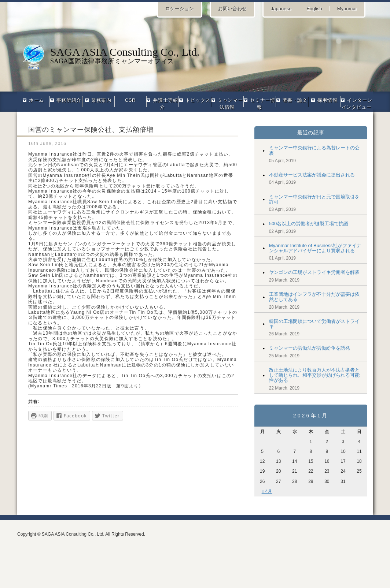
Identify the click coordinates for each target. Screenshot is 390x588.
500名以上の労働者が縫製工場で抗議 (309, 224)
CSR (130, 100)
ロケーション (180, 9)
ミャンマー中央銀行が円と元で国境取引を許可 (314, 199)
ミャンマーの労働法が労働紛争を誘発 (310, 348)
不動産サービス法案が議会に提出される (312, 175)
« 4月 (267, 491)
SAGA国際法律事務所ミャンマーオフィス (195, 55)
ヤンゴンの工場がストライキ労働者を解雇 (314, 272)
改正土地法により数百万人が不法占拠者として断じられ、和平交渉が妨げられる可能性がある (314, 375)
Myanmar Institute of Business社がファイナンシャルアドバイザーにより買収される (315, 248)
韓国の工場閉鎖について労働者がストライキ (314, 324)
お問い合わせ (232, 9)
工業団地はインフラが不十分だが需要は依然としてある (314, 297)
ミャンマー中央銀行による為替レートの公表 (314, 150)
